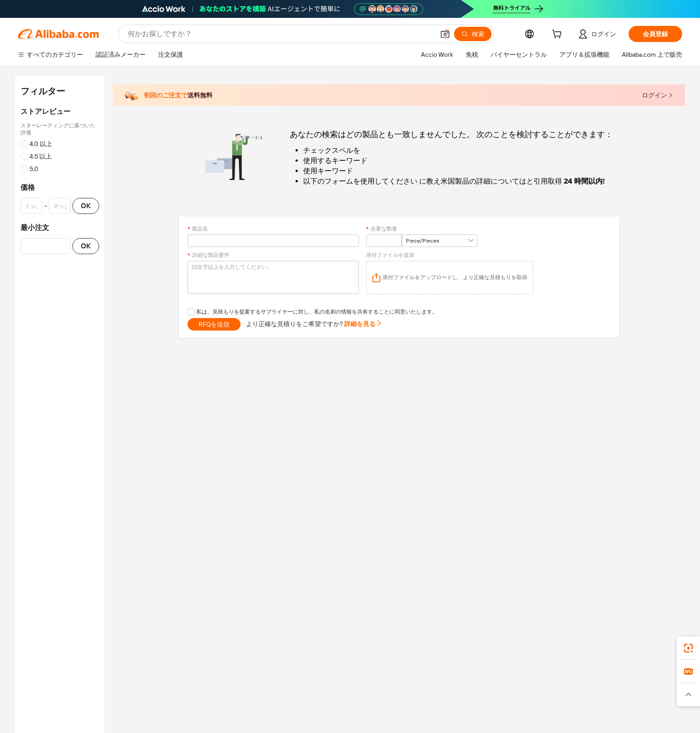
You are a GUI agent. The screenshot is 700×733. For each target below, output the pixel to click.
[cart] (558, 35)
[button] (445, 34)
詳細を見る (363, 324)
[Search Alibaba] (280, 34)
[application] (450, 278)
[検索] (473, 34)
